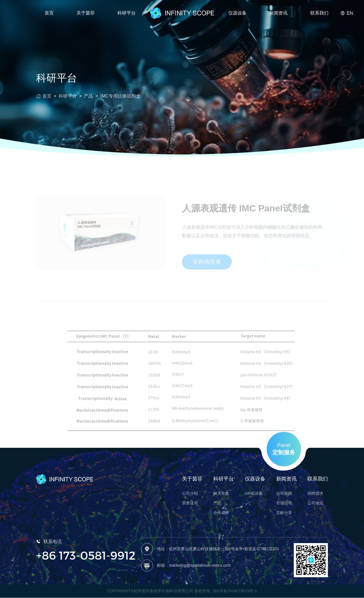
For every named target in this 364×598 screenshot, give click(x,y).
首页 (49, 13)
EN (347, 13)
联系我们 (319, 13)
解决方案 (221, 494)
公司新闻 (284, 494)
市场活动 (284, 503)
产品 (88, 100)
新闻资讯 (278, 13)
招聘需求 (315, 494)
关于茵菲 (86, 13)
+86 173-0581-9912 (86, 555)
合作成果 (221, 513)
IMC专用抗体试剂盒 (120, 100)
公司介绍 (190, 494)
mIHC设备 (254, 494)
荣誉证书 (190, 503)
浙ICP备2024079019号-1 (235, 591)
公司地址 (315, 503)
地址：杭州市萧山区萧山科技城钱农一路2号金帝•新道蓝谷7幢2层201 (218, 549)
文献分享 (284, 513)
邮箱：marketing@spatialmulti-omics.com (194, 566)
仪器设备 (237, 13)
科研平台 (68, 100)
